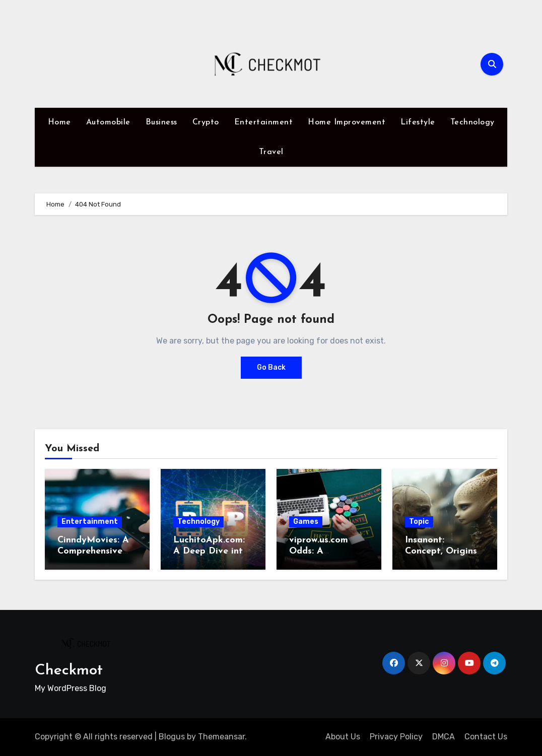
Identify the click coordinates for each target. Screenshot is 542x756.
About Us (343, 737)
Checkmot (69, 671)
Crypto (206, 122)
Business (161, 122)
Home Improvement (347, 122)
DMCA (444, 737)
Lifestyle (418, 122)
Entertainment (264, 122)
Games (306, 522)
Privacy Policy (396, 737)
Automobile (108, 122)
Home (59, 122)
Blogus (172, 737)
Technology (472, 122)
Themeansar (221, 737)
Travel (271, 152)
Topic (419, 522)
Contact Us (486, 737)
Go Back (271, 367)
